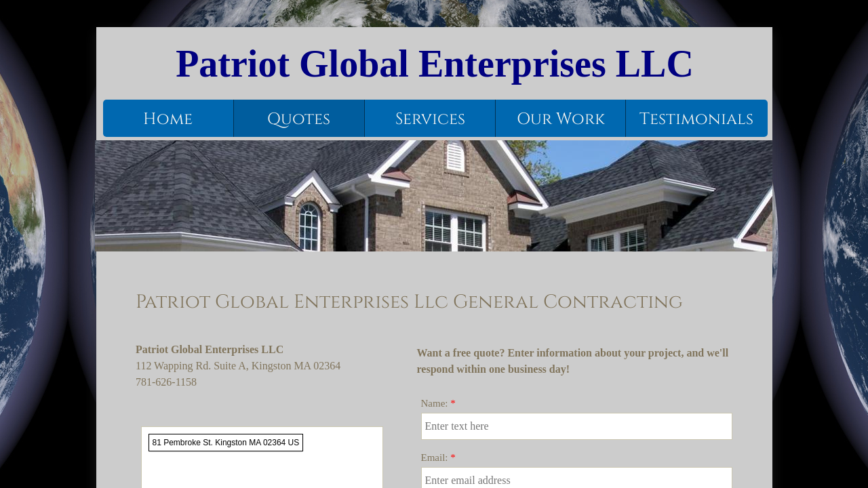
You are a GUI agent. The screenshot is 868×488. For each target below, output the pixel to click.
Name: (438, 403)
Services (430, 119)
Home (168, 119)
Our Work (561, 119)
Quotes (299, 119)
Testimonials (696, 119)
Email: (438, 457)
